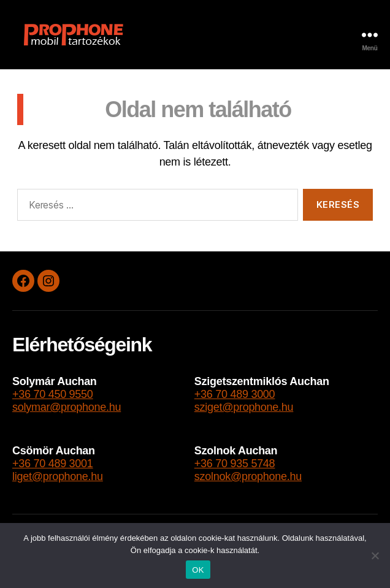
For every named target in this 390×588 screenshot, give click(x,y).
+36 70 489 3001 (53, 464)
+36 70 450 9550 (53, 394)
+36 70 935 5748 (235, 464)
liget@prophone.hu (58, 476)
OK (198, 570)
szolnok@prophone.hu (248, 476)
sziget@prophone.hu (244, 407)
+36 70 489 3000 (235, 394)
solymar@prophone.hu (67, 407)
